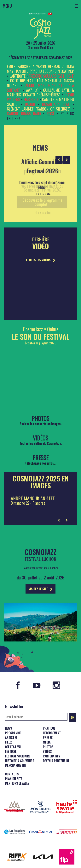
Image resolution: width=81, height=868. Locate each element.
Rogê (51, 114)
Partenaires (52, 756)
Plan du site (14, 779)
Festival (11, 751)
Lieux (8, 742)
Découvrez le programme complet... (42, 202)
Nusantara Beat (56, 104)
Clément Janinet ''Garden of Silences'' (39, 109)
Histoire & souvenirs (20, 761)
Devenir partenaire (56, 761)
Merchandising (15, 765)
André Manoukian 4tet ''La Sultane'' (40, 88)
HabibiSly (31, 99)
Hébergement (52, 733)
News (9, 728)
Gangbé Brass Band (24, 114)
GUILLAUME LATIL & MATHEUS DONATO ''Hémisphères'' (40, 92)
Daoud (30, 104)
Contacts (12, 774)
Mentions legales (17, 783)
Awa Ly (32, 90)
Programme (13, 733)
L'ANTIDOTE (17, 76)
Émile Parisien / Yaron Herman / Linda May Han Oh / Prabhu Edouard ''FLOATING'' (40, 69)
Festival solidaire (18, 756)
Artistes (11, 738)
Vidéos (47, 751)
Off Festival (13, 747)
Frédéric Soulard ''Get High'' (51, 76)
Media (47, 742)
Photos (48, 747)
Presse (48, 738)
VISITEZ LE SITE (41, 589)
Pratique (49, 728)
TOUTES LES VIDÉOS (40, 260)
